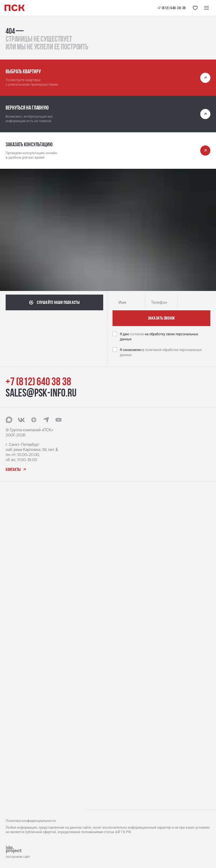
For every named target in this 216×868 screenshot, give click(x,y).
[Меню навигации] (206, 8)
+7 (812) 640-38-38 (172, 8)
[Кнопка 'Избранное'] (195, 8)
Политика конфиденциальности (31, 821)
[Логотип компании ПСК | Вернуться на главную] (15, 8)
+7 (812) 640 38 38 (38, 381)
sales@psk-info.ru (41, 393)
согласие (137, 334)
